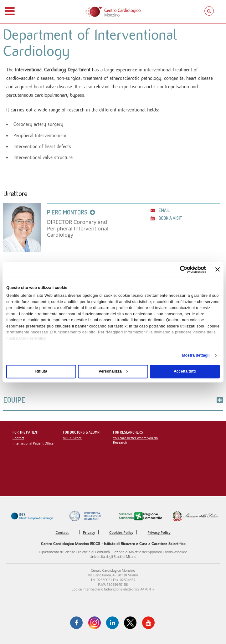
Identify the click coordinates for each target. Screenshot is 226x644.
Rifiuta (41, 372)
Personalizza (113, 372)
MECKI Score (72, 438)
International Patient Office (33, 443)
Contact (18, 438)
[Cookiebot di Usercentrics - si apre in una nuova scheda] (179, 269)
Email (160, 210)
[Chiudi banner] (218, 269)
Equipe (113, 400)
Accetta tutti (185, 372)
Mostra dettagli (196, 355)
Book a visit (166, 218)
